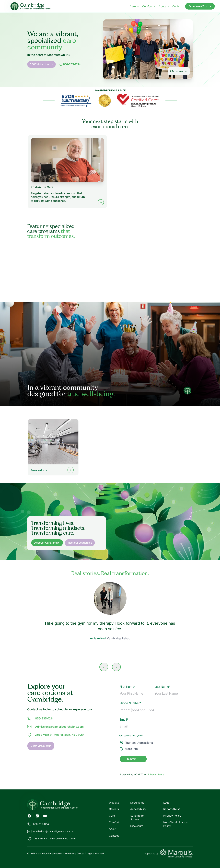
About (113, 829)
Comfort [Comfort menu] (149, 6)
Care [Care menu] (134, 6)
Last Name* (162, 687)
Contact (114, 836)
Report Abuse (172, 809)
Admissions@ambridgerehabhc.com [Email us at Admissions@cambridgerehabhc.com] (55, 727)
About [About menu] (164, 6)
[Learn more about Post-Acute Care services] (67, 172)
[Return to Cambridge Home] (69, 805)
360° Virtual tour (41, 64)
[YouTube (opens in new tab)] (45, 816)
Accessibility (138, 809)
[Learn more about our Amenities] (53, 447)
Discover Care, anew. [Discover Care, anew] (47, 543)
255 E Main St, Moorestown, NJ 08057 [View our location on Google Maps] (52, 839)
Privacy (152, 774)
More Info (129, 749)
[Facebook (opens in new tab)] (29, 816)
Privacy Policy (172, 816)
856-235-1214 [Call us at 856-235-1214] (40, 718)
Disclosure (137, 826)
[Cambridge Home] (30, 6)
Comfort (114, 822)
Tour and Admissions (136, 743)
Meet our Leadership (80, 543)
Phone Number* (130, 703)
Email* (124, 720)
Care (112, 816)
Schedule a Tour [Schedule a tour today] (200, 6)
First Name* (128, 687)
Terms (161, 774)
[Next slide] (116, 667)
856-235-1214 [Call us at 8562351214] (70, 64)
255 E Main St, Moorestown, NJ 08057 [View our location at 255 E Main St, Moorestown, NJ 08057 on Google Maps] (56, 735)
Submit (133, 759)
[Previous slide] (104, 667)
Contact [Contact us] (177, 6)
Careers (114, 809)
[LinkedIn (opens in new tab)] (37, 816)
